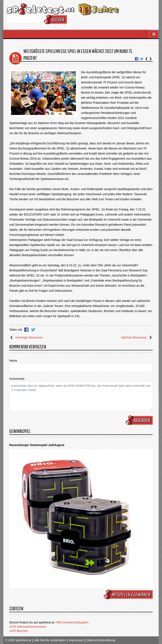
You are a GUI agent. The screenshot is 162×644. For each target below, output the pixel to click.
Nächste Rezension (137, 337)
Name (13, 361)
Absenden (140, 420)
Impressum (76, 640)
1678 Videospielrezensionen (28, 627)
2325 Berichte (18, 631)
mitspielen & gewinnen (129, 594)
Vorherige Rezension (26, 337)
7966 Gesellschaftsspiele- (72, 622)
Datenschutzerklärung (101, 640)
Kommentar (17, 379)
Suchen (56, 19)
